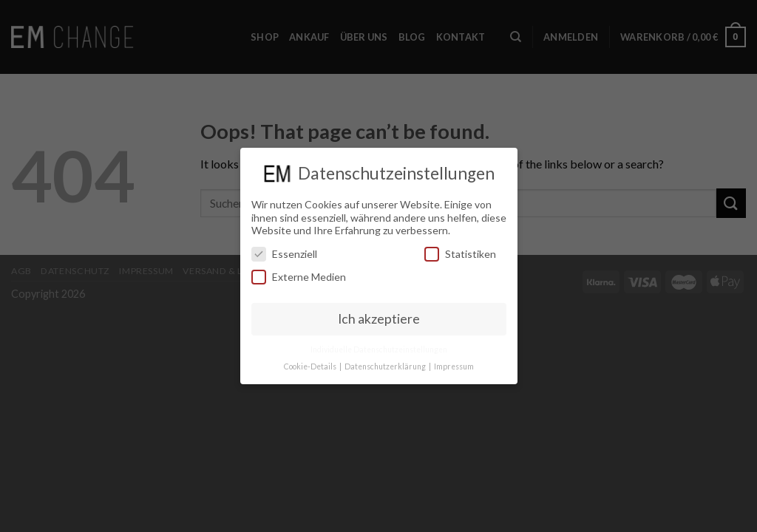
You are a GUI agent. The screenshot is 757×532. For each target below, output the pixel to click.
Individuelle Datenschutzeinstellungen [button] (379, 347)
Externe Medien (299, 274)
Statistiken (460, 251)
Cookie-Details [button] (311, 364)
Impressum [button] (454, 364)
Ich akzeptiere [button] (379, 316)
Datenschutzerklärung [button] (386, 364)
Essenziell (284, 251)
